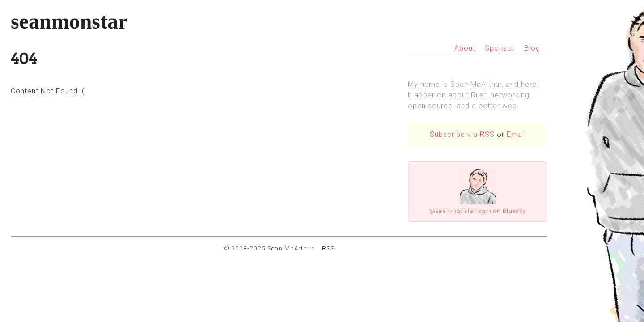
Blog (532, 48)
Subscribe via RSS (462, 134)
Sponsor (500, 48)
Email (516, 134)
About (465, 48)
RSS (328, 248)
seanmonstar (69, 21)
